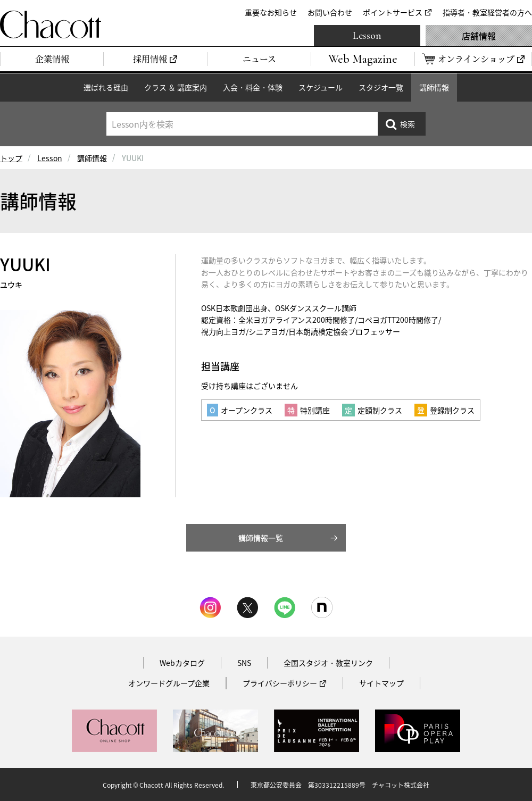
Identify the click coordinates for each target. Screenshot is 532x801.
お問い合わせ (330, 12)
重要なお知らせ (271, 12)
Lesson (367, 36)
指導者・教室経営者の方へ (487, 12)
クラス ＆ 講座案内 (176, 87)
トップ (11, 158)
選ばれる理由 (106, 87)
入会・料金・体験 (253, 87)
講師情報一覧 (261, 538)
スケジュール (321, 87)
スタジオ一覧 (381, 87)
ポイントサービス (393, 12)
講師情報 (434, 87)
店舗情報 (479, 36)
